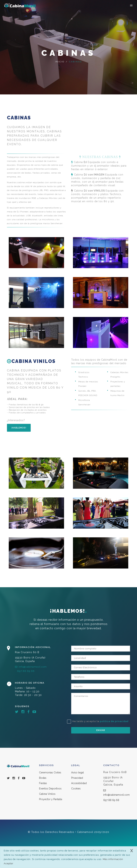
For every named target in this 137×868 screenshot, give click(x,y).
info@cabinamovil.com (31, 667)
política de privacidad (114, 721)
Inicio (60, 62)
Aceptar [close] (9, 863)
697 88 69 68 (26, 671)
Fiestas (43, 783)
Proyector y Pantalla (51, 799)
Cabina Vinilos (47, 794)
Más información (113, 859)
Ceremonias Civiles (50, 773)
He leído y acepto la (100, 722)
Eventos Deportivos (50, 789)
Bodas (43, 778)
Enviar (101, 730)
